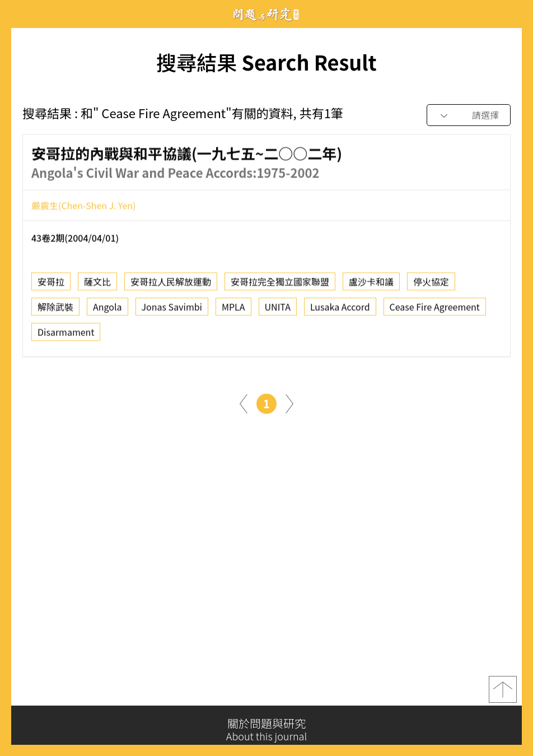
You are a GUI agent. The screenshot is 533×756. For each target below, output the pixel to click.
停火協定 (431, 284)
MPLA (233, 309)
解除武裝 (55, 309)
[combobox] (469, 116)
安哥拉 (51, 284)
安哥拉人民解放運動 (171, 284)
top (503, 692)
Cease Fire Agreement (435, 309)
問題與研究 (266, 14)
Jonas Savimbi (172, 309)
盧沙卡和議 (371, 284)
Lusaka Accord (340, 309)
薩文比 (97, 284)
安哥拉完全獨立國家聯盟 (280, 284)
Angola (107, 309)
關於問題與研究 (266, 730)
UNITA (278, 309)
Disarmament (66, 334)
